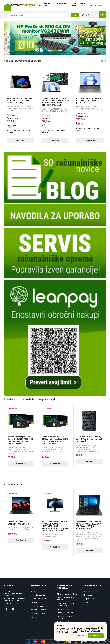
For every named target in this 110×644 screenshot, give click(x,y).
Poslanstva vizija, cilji (38, 603)
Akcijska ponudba (90, 596)
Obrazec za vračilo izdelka (67, 599)
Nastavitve (81, 636)
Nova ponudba (89, 600)
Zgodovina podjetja (38, 600)
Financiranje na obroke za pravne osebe (67, 609)
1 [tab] (49, 52)
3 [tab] (59, 52)
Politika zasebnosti (71, 633)
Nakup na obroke (63, 614)
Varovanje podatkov (38, 618)
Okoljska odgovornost (39, 614)
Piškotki (33, 622)
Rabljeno (87, 607)
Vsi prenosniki (89, 603)
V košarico (15, 143)
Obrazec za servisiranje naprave (66, 603)
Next (100, 38)
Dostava (34, 607)
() (94, 15)
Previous (8, 38)
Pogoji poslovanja (37, 611)
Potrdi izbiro (96, 636)
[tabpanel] (55, 38)
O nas (33, 596)
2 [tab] (54, 52)
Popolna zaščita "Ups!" (66, 617)
